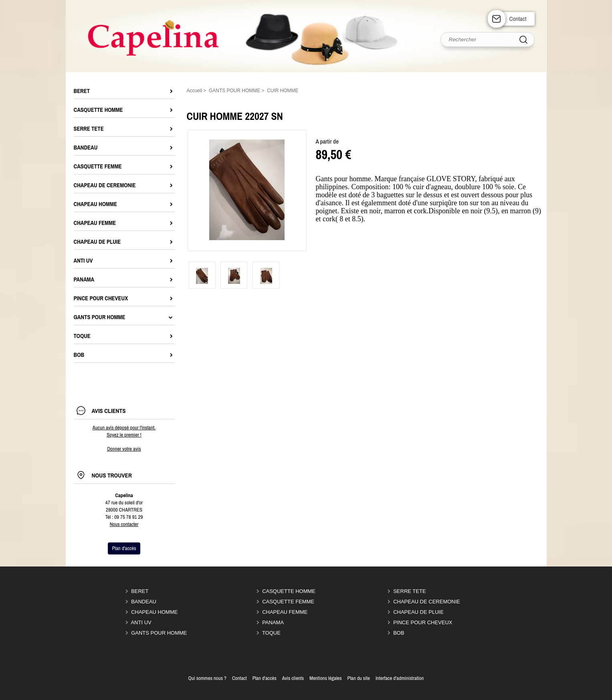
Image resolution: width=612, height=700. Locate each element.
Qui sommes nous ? (207, 678)
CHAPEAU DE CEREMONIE (427, 602)
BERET (140, 591)
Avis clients (293, 678)
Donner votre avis (124, 449)
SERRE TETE (409, 591)
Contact (518, 19)
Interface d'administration (400, 678)
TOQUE (271, 633)
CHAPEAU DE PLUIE (418, 612)
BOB (399, 633)
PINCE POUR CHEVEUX (423, 622)
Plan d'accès (265, 678)
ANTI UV (141, 622)
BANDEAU (144, 602)
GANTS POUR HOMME (159, 633)
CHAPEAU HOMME (154, 612)
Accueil (195, 91)
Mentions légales (326, 678)
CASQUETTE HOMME (289, 591)
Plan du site (359, 678)
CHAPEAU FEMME (285, 612)
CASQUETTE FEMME (288, 602)
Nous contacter (124, 524)
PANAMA (273, 622)
